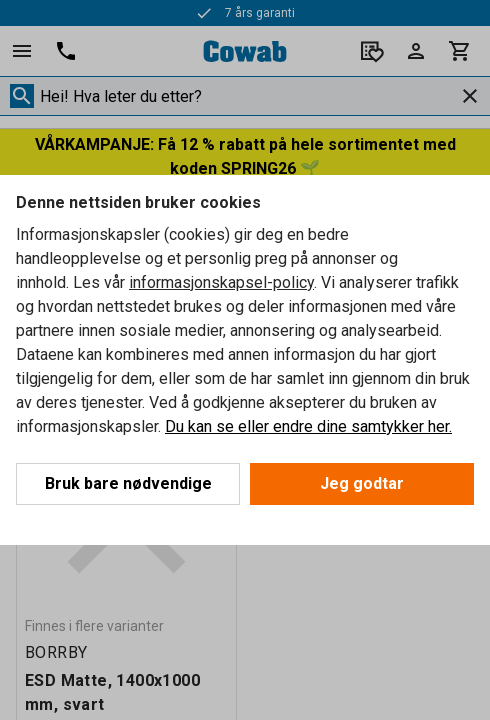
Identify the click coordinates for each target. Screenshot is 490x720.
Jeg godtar (362, 483)
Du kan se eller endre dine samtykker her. (308, 426)
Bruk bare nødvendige (128, 483)
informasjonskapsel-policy (221, 282)
